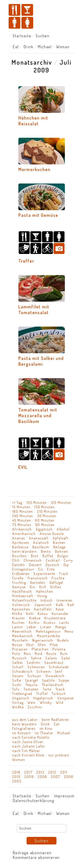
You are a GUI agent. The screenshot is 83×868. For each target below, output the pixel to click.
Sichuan (34, 676)
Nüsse (17, 645)
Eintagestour (23, 569)
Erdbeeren (21, 574)
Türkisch (59, 694)
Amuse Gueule (52, 534)
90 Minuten (45, 525)
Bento (46, 551)
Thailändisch (53, 685)
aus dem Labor (25, 720)
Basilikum (41, 547)
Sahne (36, 658)
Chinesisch (33, 560)
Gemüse (19, 587)
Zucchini (35, 707)
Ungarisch (21, 698)
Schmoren (36, 667)
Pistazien (20, 649)
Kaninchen (21, 609)
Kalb (60, 605)
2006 (69, 777)
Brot (35, 556)
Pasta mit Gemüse (38, 215)
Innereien (65, 600)
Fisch (64, 574)
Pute (16, 654)
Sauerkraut (54, 662)
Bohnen (62, 551)
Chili (16, 560)
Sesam (18, 676)
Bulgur (63, 556)
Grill (43, 587)
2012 (52, 772)
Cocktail (53, 560)
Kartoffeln (43, 609)
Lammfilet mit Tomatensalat (34, 309)
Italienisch (21, 605)
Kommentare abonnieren (36, 857)
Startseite (22, 36)
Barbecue (20, 547)
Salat (66, 658)
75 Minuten (22, 525)
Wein (32, 702)
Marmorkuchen (34, 169)
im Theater (44, 733)
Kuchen (18, 623)
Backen (59, 543)
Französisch (38, 578)
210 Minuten (47, 511)
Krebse (35, 618)
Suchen (43, 36)
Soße (17, 680)
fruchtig (19, 583)
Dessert (35, 565)
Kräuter (19, 618)
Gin (32, 587)
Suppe (64, 680)
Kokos (43, 614)
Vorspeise (66, 698)
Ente (51, 569)
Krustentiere (55, 618)
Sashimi (34, 662)
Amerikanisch (24, 534)
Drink (28, 47)
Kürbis (34, 623)
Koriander (60, 614)
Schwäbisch (22, 671)
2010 (16, 777)
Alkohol (63, 529)
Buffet (48, 556)
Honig (42, 596)
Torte (47, 689)
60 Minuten (45, 520)
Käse (60, 609)
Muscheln (20, 640)
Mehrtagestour (48, 631)
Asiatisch (41, 543)
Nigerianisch (43, 640)
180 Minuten (23, 511)
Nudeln (63, 640)
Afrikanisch (22, 529)
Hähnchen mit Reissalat (33, 121)
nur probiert (59, 755)
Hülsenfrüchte (24, 600)
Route (51, 654)
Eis (41, 569)
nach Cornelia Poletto (31, 737)
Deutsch (53, 565)
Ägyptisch (44, 529)
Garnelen (38, 583)
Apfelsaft (61, 538)
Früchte (58, 578)
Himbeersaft (23, 596)
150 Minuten (45, 507)
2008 (42, 777)
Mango (61, 627)
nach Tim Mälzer (26, 751)
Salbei (17, 662)
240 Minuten (23, 516)
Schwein (44, 671)
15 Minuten (21, 507)
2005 (17, 781)
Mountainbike (49, 636)
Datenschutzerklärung (33, 800)
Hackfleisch (22, 591)
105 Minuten (37, 503)
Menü (69, 631)
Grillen (56, 587)
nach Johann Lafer (29, 746)
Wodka (18, 707)
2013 (40, 772)
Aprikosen (21, 543)
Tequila (32, 685)
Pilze (54, 645)
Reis (27, 654)
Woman (63, 47)
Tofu (16, 689)
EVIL (23, 467)
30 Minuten (47, 516)
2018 (16, 772)
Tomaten (31, 689)
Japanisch (43, 605)
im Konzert (21, 733)
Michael (45, 47)
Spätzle (48, 680)
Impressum (64, 796)
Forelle (18, 578)
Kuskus (50, 623)
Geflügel (56, 583)
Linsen (46, 627)
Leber (32, 627)
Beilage (60, 547)
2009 (29, 777)
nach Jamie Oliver (28, 742)
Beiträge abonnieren (32, 853)
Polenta (59, 649)
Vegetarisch (43, 698)
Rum (64, 654)
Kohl (30, 614)
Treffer (26, 261)
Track (60, 689)
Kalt (71, 605)
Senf (59, 671)
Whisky (46, 702)
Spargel (32, 680)
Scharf (18, 667)
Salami (51, 658)
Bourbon (20, 556)
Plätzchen (40, 649)
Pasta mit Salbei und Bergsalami (41, 361)
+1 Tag (17, 503)
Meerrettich (22, 631)
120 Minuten (61, 503)
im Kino (46, 728)
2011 (64, 772)
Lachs (64, 623)
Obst (30, 645)
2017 (28, 772)
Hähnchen (45, 591)
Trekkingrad (22, 694)
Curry (68, 560)
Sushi (17, 685)
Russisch (19, 658)
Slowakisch (55, 676)
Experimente (44, 574)
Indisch (47, 600)
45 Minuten (22, 520)
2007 (55, 777)
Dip (66, 565)
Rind (39, 654)
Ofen (42, 645)
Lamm (17, 627)
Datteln (19, 565)
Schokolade (59, 667)
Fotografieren (24, 728)
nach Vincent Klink (28, 755)
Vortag (18, 702)
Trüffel (42, 694)
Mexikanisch (23, 636)
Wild (60, 702)
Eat (16, 47)
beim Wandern (25, 551)
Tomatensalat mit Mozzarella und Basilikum (38, 415)
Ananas (19, 538)
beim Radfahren (56, 720)
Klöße (17, 614)
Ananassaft (39, 538)
